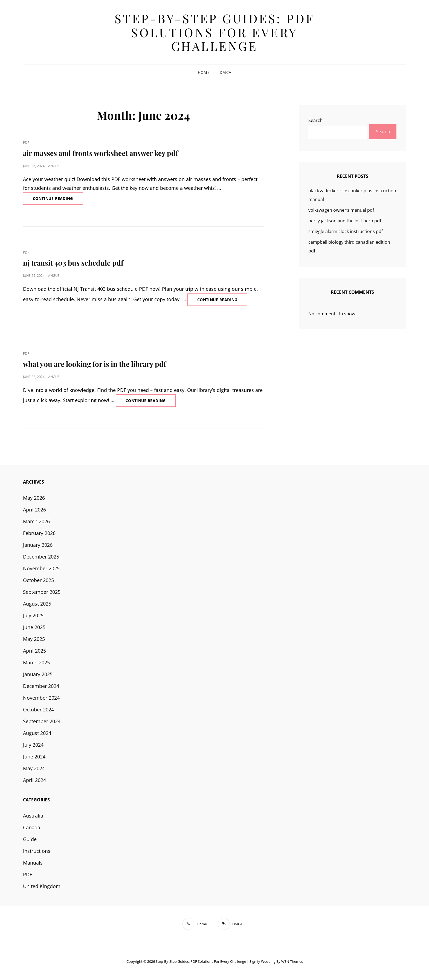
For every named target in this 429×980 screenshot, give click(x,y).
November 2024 (41, 698)
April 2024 (34, 780)
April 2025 (34, 651)
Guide (30, 839)
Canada (32, 827)
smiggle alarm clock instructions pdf (346, 231)
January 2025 (38, 674)
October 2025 (38, 580)
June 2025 (34, 627)
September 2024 (42, 721)
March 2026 (36, 521)
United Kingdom (42, 886)
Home (204, 72)
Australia (33, 816)
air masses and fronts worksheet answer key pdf (101, 153)
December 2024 (41, 686)
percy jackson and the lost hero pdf (345, 221)
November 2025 (41, 568)
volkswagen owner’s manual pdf (341, 210)
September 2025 (42, 592)
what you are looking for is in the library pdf (95, 364)
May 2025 (34, 639)
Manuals (33, 863)
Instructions (37, 851)
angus (54, 166)
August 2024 (37, 733)
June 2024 (34, 757)
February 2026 (39, 533)
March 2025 (36, 662)
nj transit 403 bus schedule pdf (73, 263)
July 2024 (33, 745)
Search (315, 120)
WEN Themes (292, 961)
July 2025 (33, 615)
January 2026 (38, 545)
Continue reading (58, 200)
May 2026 (34, 498)
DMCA (225, 72)
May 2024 (34, 768)
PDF (26, 143)
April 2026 (34, 510)
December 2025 (41, 557)
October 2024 (38, 709)
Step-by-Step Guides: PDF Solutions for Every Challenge (215, 32)
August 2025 (37, 604)
